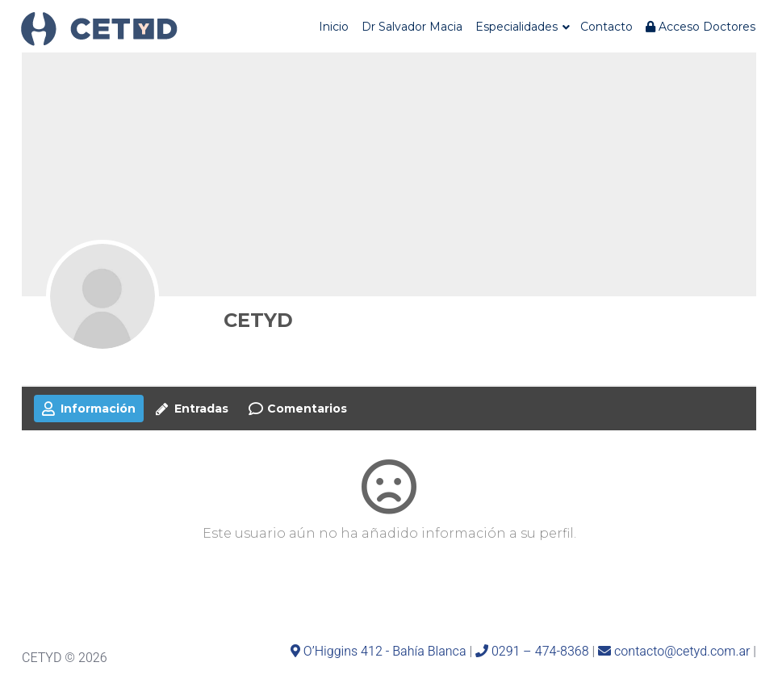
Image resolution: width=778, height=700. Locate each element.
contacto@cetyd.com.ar (674, 652)
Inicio (334, 27)
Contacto (607, 27)
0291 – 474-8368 (532, 652)
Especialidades (517, 27)
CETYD (258, 320)
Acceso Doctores (701, 27)
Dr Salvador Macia (412, 27)
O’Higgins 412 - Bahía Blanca (379, 652)
